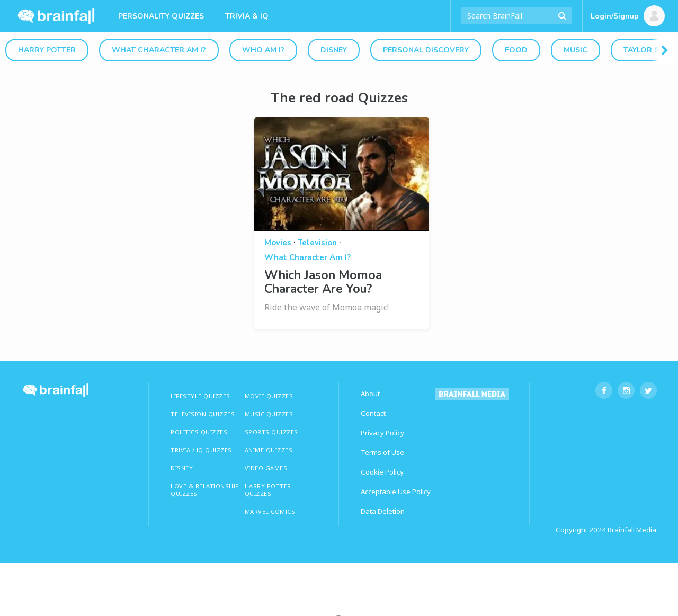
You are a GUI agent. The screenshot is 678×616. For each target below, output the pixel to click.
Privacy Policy (382, 433)
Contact (373, 413)
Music (576, 50)
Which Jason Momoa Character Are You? (323, 282)
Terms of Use (382, 452)
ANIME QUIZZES (269, 450)
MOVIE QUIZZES (269, 396)
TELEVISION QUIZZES (203, 414)
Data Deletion (383, 511)
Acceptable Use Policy (396, 492)
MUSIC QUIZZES (269, 414)
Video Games (266, 468)
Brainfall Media (632, 530)
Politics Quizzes (199, 432)
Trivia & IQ (247, 16)
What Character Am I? (159, 50)
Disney (334, 50)
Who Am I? (263, 50)
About (370, 394)
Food (516, 50)
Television (317, 243)
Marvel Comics (270, 511)
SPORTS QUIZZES (271, 432)
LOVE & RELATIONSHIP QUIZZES (205, 490)
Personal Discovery (426, 50)
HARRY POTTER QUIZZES (268, 490)
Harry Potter (47, 50)
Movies (278, 243)
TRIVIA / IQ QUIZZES (201, 450)
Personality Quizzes (161, 16)
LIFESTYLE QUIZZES (200, 396)
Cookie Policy (382, 472)
